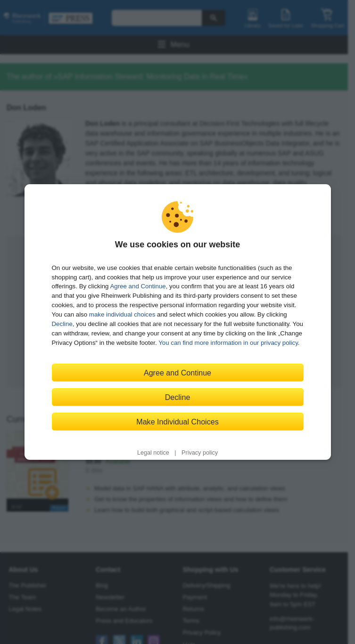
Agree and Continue (138, 286)
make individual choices (122, 314)
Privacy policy (200, 453)
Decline (62, 324)
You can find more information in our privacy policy (228, 343)
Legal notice (153, 453)
